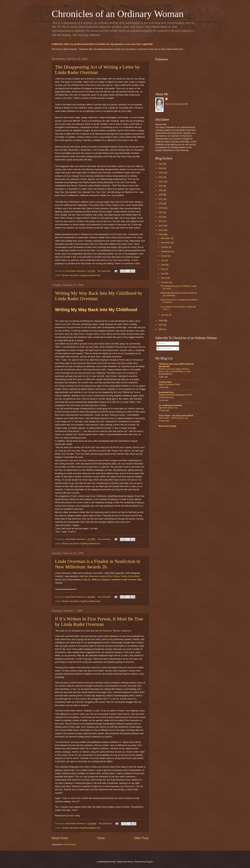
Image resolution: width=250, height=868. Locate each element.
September (166, 252)
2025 (161, 164)
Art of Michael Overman (170, 405)
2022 (161, 177)
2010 (161, 230)
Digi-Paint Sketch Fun (168, 408)
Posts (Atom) (70, 844)
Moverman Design (167, 426)
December (166, 238)
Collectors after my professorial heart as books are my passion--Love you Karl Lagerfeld (102, 44)
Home (101, 838)
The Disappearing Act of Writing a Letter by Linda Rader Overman (97, 70)
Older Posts (141, 838)
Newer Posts (60, 838)
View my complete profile (177, 104)
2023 (161, 173)
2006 (161, 329)
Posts (161, 343)
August (164, 256)
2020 (161, 186)
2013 (161, 217)
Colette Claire (165, 382)
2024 (161, 168)
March (164, 278)
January (165, 315)
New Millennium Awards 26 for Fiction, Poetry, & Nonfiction (112, 576)
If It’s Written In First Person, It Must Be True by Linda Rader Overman (99, 621)
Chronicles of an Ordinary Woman (118, 14)
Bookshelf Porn (166, 392)
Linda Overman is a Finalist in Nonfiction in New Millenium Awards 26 (98, 564)
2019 (161, 190)
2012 (161, 221)
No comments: (105, 271)
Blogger (149, 862)
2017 (161, 199)
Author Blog (74, 816)
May (163, 269)
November (166, 243)
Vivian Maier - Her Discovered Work (176, 416)
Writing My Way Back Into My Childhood (96, 310)
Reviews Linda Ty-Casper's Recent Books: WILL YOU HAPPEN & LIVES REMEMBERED (175, 372)
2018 (161, 195)
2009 (161, 234)
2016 (161, 204)
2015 (161, 208)
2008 (161, 321)
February (165, 282)
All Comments (165, 348)
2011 (161, 226)
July (163, 260)
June (163, 265)
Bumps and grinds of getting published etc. (82, 275)
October (165, 247)
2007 (161, 325)
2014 (161, 212)
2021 (161, 182)
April (163, 274)
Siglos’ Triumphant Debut (169, 384)
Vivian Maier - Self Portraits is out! (173, 418)
